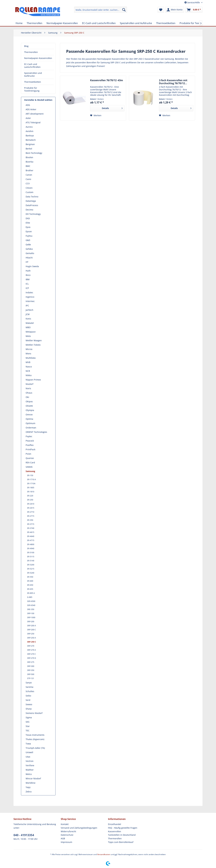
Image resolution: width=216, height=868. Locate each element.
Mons (28, 353)
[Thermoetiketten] (166, 23)
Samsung (30, 471)
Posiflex (30, 445)
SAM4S (29, 467)
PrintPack (31, 449)
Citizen (29, 188)
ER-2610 (31, 504)
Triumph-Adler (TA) (35, 748)
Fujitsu (29, 236)
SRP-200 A (31, 626)
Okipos (29, 401)
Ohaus (29, 393)
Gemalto (30, 253)
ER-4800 (31, 544)
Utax (28, 757)
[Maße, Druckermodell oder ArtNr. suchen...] (101, 10)
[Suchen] (124, 10)
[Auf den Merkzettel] (96, 115)
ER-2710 (31, 512)
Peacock (30, 441)
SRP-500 (31, 674)
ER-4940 (31, 548)
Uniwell (29, 752)
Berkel (29, 149)
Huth (28, 271)
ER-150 (30, 475)
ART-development (35, 114)
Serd (28, 700)
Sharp (29, 709)
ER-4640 (31, 536)
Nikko (29, 375)
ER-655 (30, 589)
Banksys (30, 136)
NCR (28, 371)
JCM (28, 314)
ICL (27, 284)
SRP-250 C (32, 642)
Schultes (30, 691)
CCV (28, 183)
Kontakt (65, 824)
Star (28, 726)
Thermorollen (31, 52)
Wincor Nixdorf (33, 778)
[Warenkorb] (194, 10)
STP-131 (31, 678)
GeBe (28, 245)
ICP (27, 288)
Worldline (31, 783)
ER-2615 (31, 508)
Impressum (66, 842)
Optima (29, 419)
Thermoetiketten (33, 82)
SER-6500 (31, 601)
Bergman (30, 144)
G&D (28, 240)
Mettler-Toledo (33, 345)
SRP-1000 (31, 617)
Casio (28, 179)
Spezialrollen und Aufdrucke (33, 74)
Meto (28, 336)
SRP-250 (31, 634)
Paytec (29, 436)
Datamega (31, 201)
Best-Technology (34, 153)
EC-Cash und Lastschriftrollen (32, 66)
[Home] (19, 23)
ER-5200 (31, 565)
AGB (63, 838)
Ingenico (30, 297)
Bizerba (29, 162)
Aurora (29, 127)
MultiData (31, 358)
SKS (28, 722)
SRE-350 (31, 609)
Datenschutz (67, 835)
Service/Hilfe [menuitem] (192, 2)
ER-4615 (31, 532)
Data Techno (32, 197)
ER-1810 (31, 492)
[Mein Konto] (175, 10)
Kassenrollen (115, 831)
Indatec (29, 292)
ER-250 (30, 500)
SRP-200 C (31, 630)
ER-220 (30, 496)
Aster (28, 118)
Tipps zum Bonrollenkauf (121, 842)
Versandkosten (104, 854)
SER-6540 (31, 605)
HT (27, 262)
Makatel (30, 323)
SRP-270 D (32, 658)
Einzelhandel (115, 824)
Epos (28, 227)
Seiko (28, 696)
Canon (29, 175)
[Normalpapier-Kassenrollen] (62, 23)
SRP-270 (31, 646)
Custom (29, 192)
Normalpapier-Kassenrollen (38, 58)
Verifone (30, 765)
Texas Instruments (35, 735)
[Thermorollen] (34, 23)
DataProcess (32, 205)
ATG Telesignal (33, 122)
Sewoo (29, 704)
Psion (28, 454)
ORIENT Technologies (36, 432)
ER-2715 (31, 516)
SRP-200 (31, 622)
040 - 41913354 (24, 835)
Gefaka (29, 249)
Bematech (31, 140)
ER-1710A (31, 484)
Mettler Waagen (34, 340)
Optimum (30, 423)
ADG (28, 105)
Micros (29, 349)
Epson (29, 231)
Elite (28, 223)
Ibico (28, 275)
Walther (30, 770)
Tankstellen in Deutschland (122, 835)
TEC (28, 731)
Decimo (29, 210)
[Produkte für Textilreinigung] (196, 23)
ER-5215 (31, 569)
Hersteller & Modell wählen (38, 100)
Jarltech (29, 310)
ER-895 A (31, 593)
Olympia (30, 410)
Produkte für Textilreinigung (32, 89)
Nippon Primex (33, 380)
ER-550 (30, 577)
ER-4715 (31, 540)
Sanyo (29, 683)
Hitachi (29, 258)
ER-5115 (31, 557)
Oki (27, 397)
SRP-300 (31, 666)
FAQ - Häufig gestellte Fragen (123, 828)
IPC (27, 306)
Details (112, 108)
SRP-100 (31, 613)
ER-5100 (31, 553)
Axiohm (29, 131)
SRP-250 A (31, 638)
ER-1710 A (31, 479)
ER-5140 (31, 561)
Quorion (30, 458)
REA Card (30, 462)
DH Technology (33, 214)
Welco (29, 774)
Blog (26, 46)
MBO (28, 327)
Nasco (29, 367)
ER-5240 (31, 573)
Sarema (29, 687)
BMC (28, 166)
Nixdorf (29, 384)
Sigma (29, 717)
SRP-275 (31, 662)
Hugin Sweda (32, 266)
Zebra (29, 792)
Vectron (30, 761)
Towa (28, 744)
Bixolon (29, 157)
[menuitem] (101, 10)
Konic (28, 319)
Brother (29, 170)
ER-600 (30, 581)
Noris (28, 388)
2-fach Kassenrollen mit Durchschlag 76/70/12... (173, 82)
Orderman (31, 428)
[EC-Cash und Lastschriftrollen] (99, 23)
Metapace (31, 332)
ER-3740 (31, 528)
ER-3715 (31, 524)
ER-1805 (31, 488)
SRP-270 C (31, 654)
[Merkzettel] (161, 10)
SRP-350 (31, 670)
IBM (28, 279)
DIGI (28, 218)
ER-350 (30, 520)
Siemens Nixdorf (34, 713)
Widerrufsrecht (68, 831)
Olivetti (29, 406)
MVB (28, 362)
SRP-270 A (31, 650)
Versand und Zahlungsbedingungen (79, 828)
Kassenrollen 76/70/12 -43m (107, 80)
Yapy (28, 787)
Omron (29, 415)
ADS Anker (31, 109)
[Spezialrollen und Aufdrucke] (136, 23)
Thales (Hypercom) (35, 739)
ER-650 (30, 585)
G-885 (30, 597)
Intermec (30, 301)
